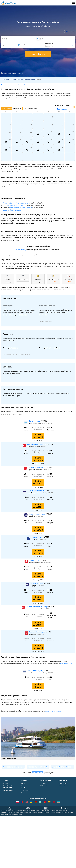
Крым (23, 783)
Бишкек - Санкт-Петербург (37, 444)
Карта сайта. (47, 864)
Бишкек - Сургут (38, 537)
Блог (23, 834)
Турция (24, 786)
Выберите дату (21, 250)
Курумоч (62, 802)
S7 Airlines (43, 786)
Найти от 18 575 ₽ (38, 624)
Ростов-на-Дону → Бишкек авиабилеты (16, 203)
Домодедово (63, 783)
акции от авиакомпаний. (53, 711)
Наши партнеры (27, 829)
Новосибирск (7, 794)
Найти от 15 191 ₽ (38, 482)
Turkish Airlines (45, 802)
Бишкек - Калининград (37, 514)
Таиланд (24, 789)
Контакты (25, 818)
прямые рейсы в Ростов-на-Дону (20, 208)
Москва (5, 783)
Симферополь (8, 789)
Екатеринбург (7, 797)
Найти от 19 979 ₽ (38, 529)
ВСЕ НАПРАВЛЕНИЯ (9, 843)
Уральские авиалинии (44, 790)
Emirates (43, 799)
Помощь (24, 823)
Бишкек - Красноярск (37, 632)
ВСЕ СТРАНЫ (26, 805)
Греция (24, 802)
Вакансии (25, 832)
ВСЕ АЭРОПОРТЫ (64, 805)
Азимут (42, 796)
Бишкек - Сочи (34, 560)
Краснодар (6, 791)
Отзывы (24, 826)
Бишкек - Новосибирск (36, 491)
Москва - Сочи (8, 815)
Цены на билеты (23, 85)
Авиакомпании (35, 85)
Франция (24, 794)
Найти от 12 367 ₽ (38, 552)
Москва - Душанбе (9, 833)
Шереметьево (63, 786)
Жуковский (62, 791)
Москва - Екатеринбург (7, 836)
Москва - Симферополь (8, 819)
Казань (5, 802)
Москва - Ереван (8, 822)
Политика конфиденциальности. (21, 864)
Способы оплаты (27, 820)
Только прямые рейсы (30, 108)
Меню (73, 3)
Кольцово (62, 797)
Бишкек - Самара (37, 584)
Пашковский (63, 800)
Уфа (4, 800)
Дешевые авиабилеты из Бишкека (15, 205)
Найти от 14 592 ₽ (38, 575)
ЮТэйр (42, 793)
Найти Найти (38, 686)
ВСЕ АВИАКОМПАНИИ (46, 808)
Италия (24, 791)
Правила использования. (37, 864)
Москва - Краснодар (10, 825)
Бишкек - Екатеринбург (37, 468)
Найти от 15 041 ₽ (38, 647)
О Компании (26, 815)
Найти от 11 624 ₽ (38, 459)
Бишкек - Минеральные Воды (37, 607)
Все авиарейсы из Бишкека (12, 767)
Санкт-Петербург (9, 786)
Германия (25, 797)
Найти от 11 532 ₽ (38, 506)
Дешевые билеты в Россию (12, 210)
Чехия (23, 800)
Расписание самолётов (9, 85)
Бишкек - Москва (35, 421)
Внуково (61, 789)
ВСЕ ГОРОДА (7, 805)
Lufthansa (43, 804)
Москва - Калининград (7, 829)
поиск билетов (38, 773)
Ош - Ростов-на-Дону (35, 671)
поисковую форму (66, 663)
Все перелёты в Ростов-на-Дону (38, 767)
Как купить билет (27, 837)
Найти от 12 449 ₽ (38, 436)
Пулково (61, 794)
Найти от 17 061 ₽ (38, 598)
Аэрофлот (43, 783)
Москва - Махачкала (10, 840)
